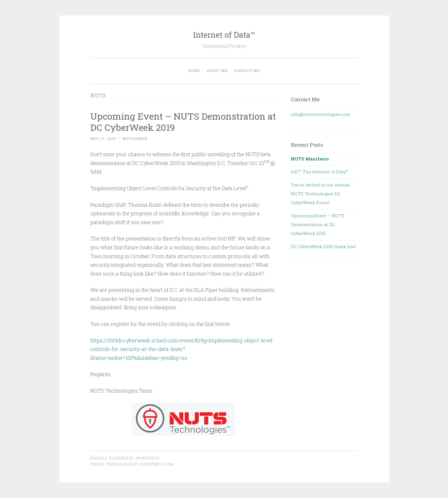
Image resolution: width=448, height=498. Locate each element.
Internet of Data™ (224, 35)
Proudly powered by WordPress (125, 458)
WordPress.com (157, 464)
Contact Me (247, 71)
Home (194, 71)
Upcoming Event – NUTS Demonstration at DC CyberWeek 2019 (183, 122)
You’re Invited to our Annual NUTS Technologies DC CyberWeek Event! (320, 194)
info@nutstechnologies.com (321, 114)
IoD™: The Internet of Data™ (319, 172)
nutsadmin (135, 138)
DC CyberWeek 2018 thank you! (323, 246)
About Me (217, 71)
